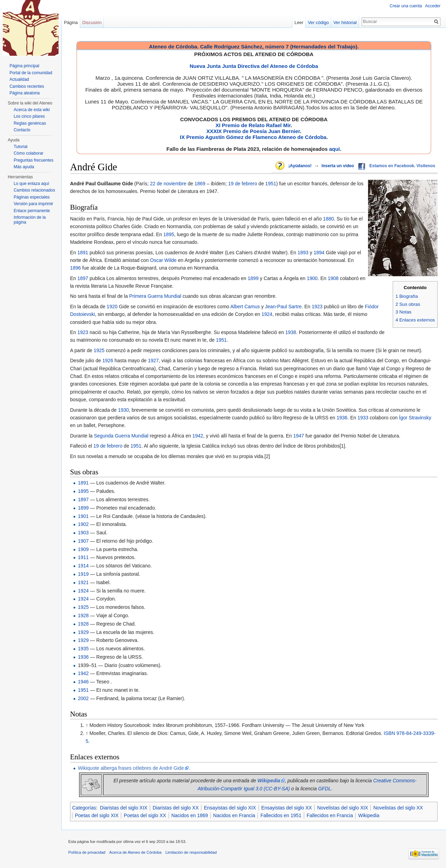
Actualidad (19, 79)
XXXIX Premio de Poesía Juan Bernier (253, 131)
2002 (83, 698)
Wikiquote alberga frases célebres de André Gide (131, 768)
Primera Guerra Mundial (155, 296)
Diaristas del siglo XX (176, 808)
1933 (363, 418)
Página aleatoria (25, 93)
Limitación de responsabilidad (191, 852)
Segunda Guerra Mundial (121, 436)
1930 (124, 410)
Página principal (24, 66)
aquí (334, 149)
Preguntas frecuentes (33, 160)
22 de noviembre (168, 184)
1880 (328, 219)
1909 (83, 549)
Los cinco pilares (29, 116)
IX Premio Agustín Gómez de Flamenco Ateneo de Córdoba (253, 137)
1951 (271, 184)
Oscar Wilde (163, 260)
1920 (112, 307)
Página (71, 22)
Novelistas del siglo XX (398, 808)
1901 (83, 516)
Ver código (318, 22)
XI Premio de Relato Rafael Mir (253, 125)
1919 (83, 574)
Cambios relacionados (34, 190)
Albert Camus (245, 307)
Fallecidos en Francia (330, 815)
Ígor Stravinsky (415, 418)
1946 (83, 682)
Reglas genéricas (30, 123)
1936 (342, 418)
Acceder (433, 6)
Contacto (22, 130)
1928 (83, 615)
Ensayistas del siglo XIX (230, 808)
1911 (83, 557)
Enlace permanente (32, 211)
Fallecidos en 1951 (281, 815)
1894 (319, 253)
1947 (299, 436)
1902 (83, 524)
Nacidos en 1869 (190, 815)
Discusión (92, 22)
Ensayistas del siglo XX (287, 808)
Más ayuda (24, 167)
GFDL (325, 789)
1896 (75, 268)
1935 (83, 649)
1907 (83, 541)
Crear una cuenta (406, 6)
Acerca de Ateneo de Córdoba (136, 852)
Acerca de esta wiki (32, 110)
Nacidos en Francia (234, 815)
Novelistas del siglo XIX (343, 808)
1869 (200, 184)
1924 (267, 314)
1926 (108, 361)
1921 (83, 582)
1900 (312, 278)
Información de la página (30, 220)
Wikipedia (369, 815)
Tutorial (21, 147)
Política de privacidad (87, 852)
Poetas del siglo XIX (97, 815)
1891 (83, 253)
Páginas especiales (32, 197)
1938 (291, 332)
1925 (99, 350)
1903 (83, 533)
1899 (253, 278)
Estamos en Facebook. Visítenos (402, 166)
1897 (83, 278)
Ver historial (345, 22)
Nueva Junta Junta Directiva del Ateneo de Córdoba (254, 66)
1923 (317, 307)
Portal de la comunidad (31, 73)
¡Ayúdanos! (300, 166)
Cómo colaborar (28, 153)
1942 (198, 436)
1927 (153, 361)
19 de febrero (243, 184)
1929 (83, 632)
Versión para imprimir (33, 204)
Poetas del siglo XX (145, 815)
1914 (83, 566)
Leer (299, 22)
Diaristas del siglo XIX (124, 808)
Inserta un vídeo (338, 166)
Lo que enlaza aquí (31, 184)
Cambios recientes (27, 86)
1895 (169, 234)
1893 (303, 253)
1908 (333, 278)
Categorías (84, 808)
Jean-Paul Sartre (283, 307)
